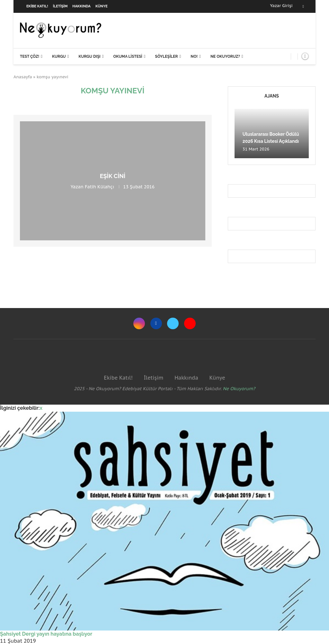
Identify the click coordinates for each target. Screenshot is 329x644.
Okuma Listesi (128, 56)
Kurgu (59, 56)
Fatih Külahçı (99, 187)
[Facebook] (303, 6)
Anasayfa (23, 77)
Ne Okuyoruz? (225, 56)
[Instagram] (139, 323)
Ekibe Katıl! (37, 6)
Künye (102, 6)
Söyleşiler (167, 56)
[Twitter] (173, 323)
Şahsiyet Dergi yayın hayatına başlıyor (46, 634)
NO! (194, 56)
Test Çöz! (30, 56)
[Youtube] (190, 323)
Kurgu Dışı (89, 56)
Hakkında (81, 6)
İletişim (60, 6)
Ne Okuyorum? (239, 389)
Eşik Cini (113, 176)
